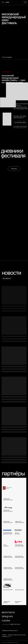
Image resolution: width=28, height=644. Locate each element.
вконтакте (8, 612)
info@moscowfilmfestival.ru (10, 631)
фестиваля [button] (13, 156)
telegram (7, 616)
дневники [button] (12, 151)
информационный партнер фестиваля (19, 568)
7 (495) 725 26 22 (15, 624)
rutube (6, 620)
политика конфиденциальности (10, 642)
